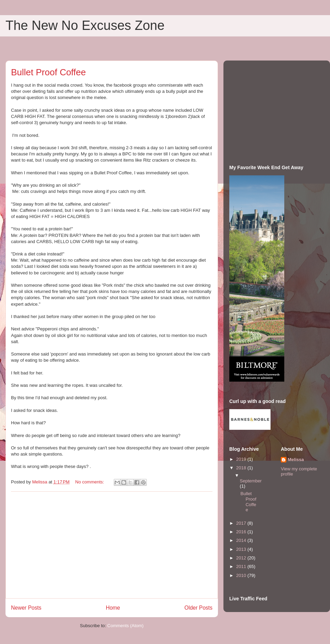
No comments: (90, 482)
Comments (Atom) (125, 626)
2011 (242, 566)
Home (113, 608)
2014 (242, 540)
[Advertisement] (112, 545)
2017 (242, 523)
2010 (242, 575)
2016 (242, 532)
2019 (242, 459)
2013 (242, 549)
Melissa (296, 460)
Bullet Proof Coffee (48, 72)
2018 (242, 468)
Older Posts (199, 608)
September (251, 481)
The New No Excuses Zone (85, 25)
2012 (242, 558)
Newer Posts (26, 608)
